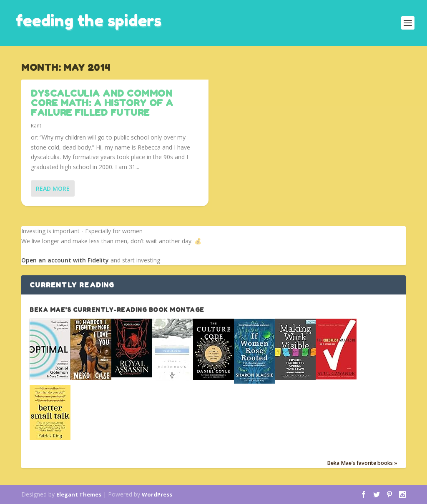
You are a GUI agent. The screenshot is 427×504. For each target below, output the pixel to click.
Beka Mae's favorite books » (362, 463)
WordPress (157, 494)
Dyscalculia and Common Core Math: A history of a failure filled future (102, 103)
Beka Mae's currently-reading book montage (117, 310)
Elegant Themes (79, 494)
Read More (53, 188)
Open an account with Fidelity (65, 260)
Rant (36, 126)
